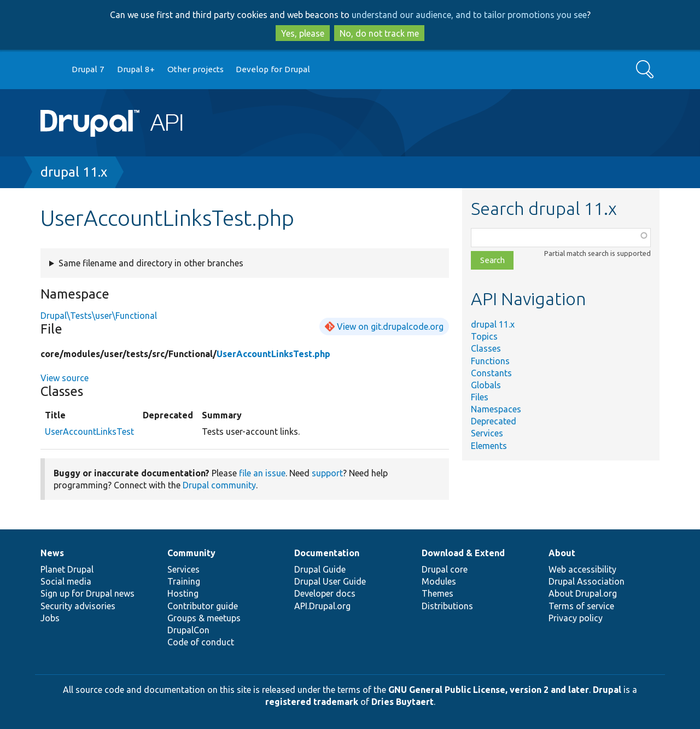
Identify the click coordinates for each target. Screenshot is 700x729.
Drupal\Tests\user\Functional (99, 316)
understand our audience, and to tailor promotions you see (469, 15)
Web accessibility (582, 569)
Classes (486, 348)
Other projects (196, 69)
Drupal (607, 690)
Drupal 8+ (136, 69)
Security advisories (78, 606)
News (52, 553)
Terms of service (581, 606)
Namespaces (496, 409)
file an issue (262, 473)
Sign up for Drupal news (87, 593)
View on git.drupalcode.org (390, 326)
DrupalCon (188, 630)
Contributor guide (203, 606)
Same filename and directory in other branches (151, 263)
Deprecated (494, 421)
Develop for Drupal (273, 69)
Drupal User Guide (330, 581)
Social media (66, 581)
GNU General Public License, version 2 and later (489, 690)
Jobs (50, 618)
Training (184, 581)
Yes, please (303, 33)
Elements (489, 446)
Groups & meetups (204, 618)
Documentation (327, 553)
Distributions (447, 606)
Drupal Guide (320, 569)
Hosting (183, 593)
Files (480, 397)
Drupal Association (587, 581)
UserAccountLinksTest (89, 431)
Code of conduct (201, 642)
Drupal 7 (88, 69)
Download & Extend (463, 553)
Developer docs (325, 593)
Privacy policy (576, 618)
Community (191, 553)
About (562, 553)
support (327, 473)
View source (65, 378)
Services (487, 433)
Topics (484, 336)
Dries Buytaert (402, 702)
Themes (437, 593)
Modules (439, 581)
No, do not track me (379, 33)
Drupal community (219, 485)
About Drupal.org (583, 593)
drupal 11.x (74, 172)
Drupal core (445, 569)
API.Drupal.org (322, 606)
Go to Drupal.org (51, 70)
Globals (486, 385)
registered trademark (312, 702)
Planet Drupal (67, 569)
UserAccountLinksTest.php (273, 354)
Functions (490, 361)
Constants (491, 373)
